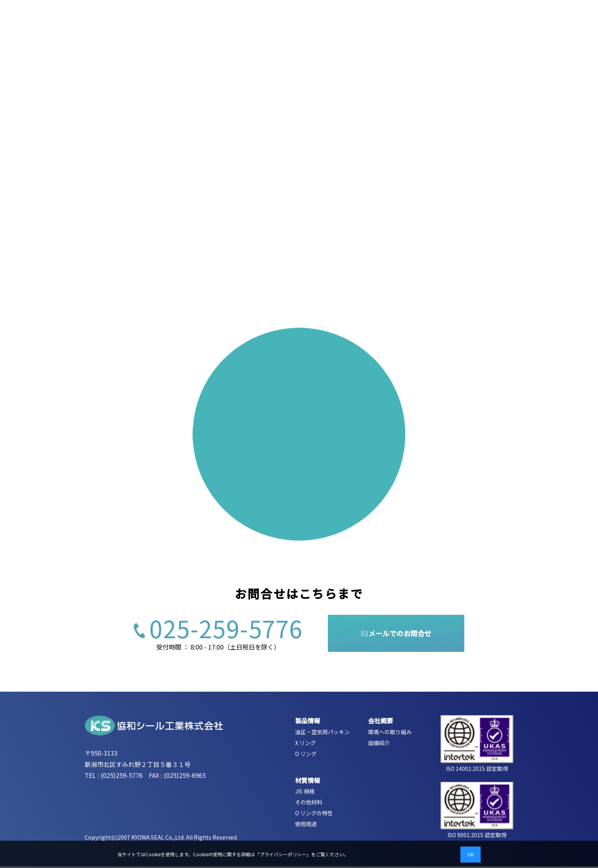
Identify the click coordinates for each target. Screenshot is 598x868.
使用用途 (306, 826)
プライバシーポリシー (283, 854)
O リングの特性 (314, 815)
